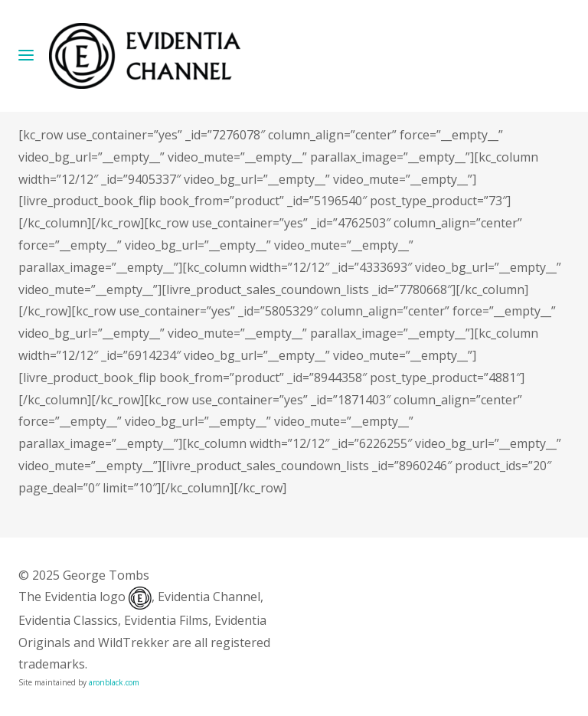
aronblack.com (114, 682)
